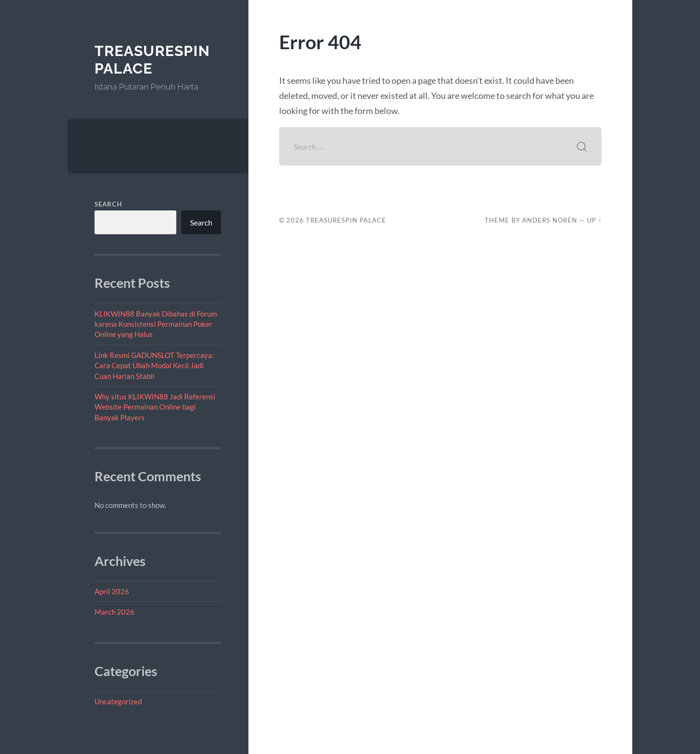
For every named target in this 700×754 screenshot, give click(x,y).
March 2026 (114, 612)
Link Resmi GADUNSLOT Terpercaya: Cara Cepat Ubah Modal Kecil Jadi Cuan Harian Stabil (154, 366)
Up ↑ (594, 220)
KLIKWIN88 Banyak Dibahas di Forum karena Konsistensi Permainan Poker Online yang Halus (156, 324)
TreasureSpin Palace (152, 60)
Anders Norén (550, 220)
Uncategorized (118, 701)
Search (108, 204)
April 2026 (112, 591)
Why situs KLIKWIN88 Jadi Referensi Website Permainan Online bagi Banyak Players (155, 407)
